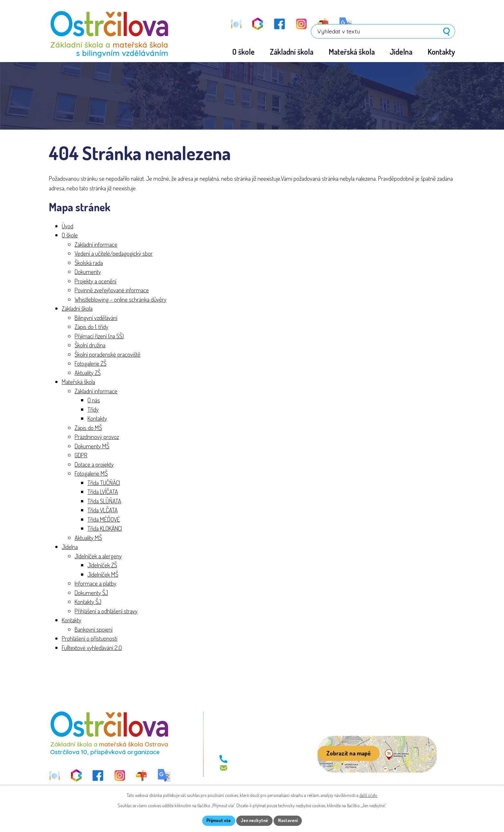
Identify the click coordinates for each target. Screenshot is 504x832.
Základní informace (96, 244)
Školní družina (90, 345)
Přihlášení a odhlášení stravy (106, 611)
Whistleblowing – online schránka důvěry (121, 299)
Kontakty (97, 419)
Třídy (93, 409)
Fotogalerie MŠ (91, 474)
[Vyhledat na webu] (414, 23)
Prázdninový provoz (97, 437)
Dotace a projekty (94, 464)
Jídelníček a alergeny (98, 556)
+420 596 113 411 (249, 759)
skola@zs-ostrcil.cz (252, 768)
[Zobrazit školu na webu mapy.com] (377, 754)
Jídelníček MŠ (103, 574)
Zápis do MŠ (88, 428)
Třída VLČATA (103, 510)
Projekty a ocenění (95, 281)
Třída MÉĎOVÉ (104, 519)
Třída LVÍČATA (103, 492)
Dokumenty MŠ (92, 446)
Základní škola (77, 309)
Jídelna (70, 547)
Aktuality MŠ (88, 538)
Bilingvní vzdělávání (96, 318)
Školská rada (89, 263)
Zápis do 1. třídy (91, 327)
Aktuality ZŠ (88, 373)
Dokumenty (88, 272)
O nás (94, 400)
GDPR (81, 455)
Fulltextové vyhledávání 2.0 (92, 648)
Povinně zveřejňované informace (112, 290)
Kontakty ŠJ (88, 602)
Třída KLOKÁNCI (105, 529)
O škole (70, 235)
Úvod (67, 226)
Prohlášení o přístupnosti (90, 639)
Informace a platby (95, 584)
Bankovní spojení (94, 629)
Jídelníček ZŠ (102, 565)
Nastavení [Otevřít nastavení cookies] (289, 821)
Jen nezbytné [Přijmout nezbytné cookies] (254, 821)
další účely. (369, 795)
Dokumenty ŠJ (91, 593)
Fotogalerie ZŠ (90, 364)
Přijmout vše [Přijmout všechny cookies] (218, 821)
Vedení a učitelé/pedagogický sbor (114, 254)
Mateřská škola (78, 382)
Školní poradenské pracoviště (108, 354)
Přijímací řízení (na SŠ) (99, 336)
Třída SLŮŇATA (104, 501)
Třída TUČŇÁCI (104, 483)
